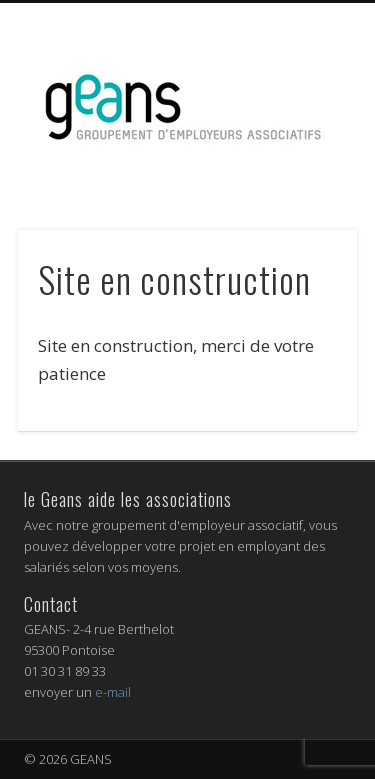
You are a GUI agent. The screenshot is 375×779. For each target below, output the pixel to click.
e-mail (113, 692)
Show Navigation (303, 179)
